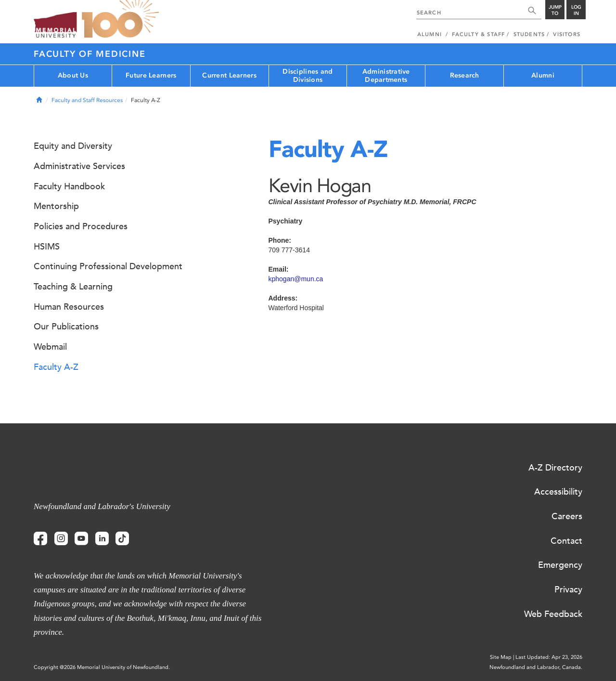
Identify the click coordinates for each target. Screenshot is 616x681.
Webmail (50, 347)
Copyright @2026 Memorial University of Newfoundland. (102, 667)
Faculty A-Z (56, 367)
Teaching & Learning (73, 287)
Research (465, 75)
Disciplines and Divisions (308, 76)
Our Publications (66, 327)
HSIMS (47, 247)
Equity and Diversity (73, 146)
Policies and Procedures (81, 226)
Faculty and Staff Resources (87, 100)
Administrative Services (79, 166)
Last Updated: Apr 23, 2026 (549, 657)
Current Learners (229, 75)
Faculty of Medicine (90, 54)
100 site (120, 19)
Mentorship (56, 206)
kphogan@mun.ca (296, 279)
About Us (73, 75)
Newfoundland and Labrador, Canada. (536, 667)
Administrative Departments (386, 76)
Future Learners (151, 75)
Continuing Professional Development (108, 266)
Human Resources (69, 307)
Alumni (543, 75)
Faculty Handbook (69, 186)
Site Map (501, 657)
